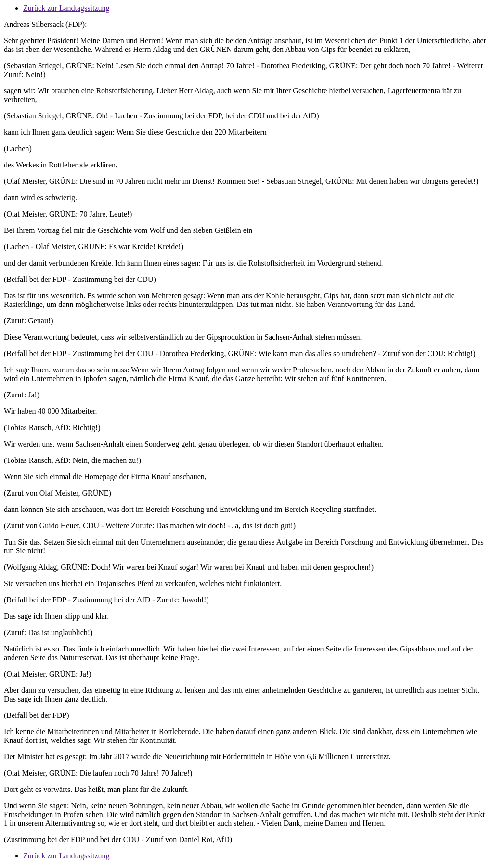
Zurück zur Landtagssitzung (66, 8)
